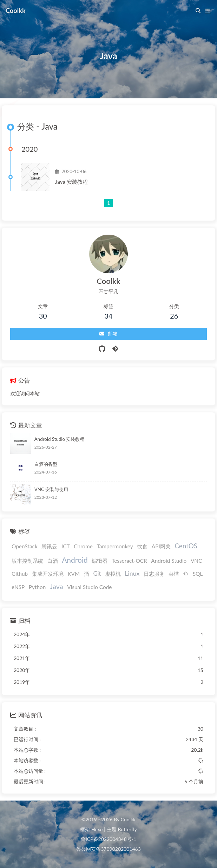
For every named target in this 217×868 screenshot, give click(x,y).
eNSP (18, 587)
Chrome (83, 546)
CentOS (186, 546)
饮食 (142, 546)
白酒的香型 (46, 464)
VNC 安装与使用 (51, 489)
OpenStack (25, 546)
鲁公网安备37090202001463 (108, 849)
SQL (198, 574)
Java (57, 586)
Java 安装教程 (71, 182)
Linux (132, 573)
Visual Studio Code (89, 587)
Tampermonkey (115, 546)
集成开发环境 (48, 574)
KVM (74, 574)
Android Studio (169, 561)
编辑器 (100, 561)
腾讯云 (49, 546)
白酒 (53, 561)
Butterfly (127, 829)
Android (75, 560)
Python (37, 587)
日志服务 (154, 574)
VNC (196, 561)
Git (97, 574)
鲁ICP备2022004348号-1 (108, 839)
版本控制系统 (27, 561)
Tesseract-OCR (129, 561)
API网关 (161, 546)
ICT (66, 546)
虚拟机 (113, 574)
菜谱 (174, 574)
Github (20, 574)
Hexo (97, 829)
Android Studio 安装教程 (60, 439)
